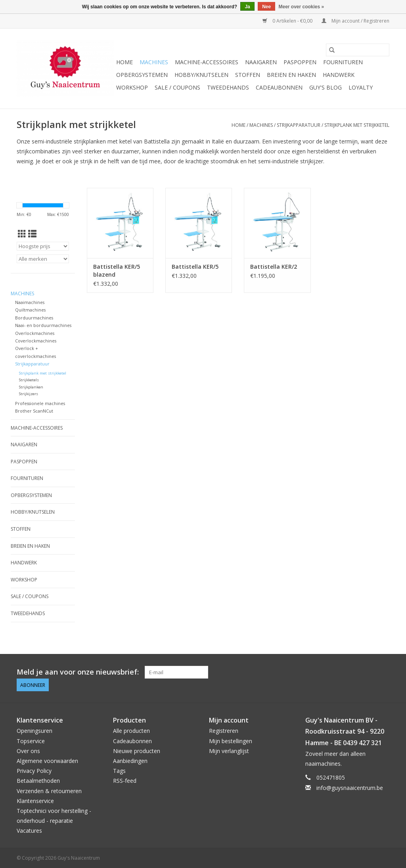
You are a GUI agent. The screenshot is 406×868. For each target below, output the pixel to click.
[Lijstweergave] (32, 234)
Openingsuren (34, 731)
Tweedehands (228, 87)
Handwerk (339, 75)
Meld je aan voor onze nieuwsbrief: (78, 672)
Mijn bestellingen (231, 741)
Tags (119, 771)
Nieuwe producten (137, 751)
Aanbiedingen (130, 761)
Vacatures (29, 831)
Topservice (31, 741)
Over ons (28, 751)
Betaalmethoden (38, 781)
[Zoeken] (358, 50)
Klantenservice (35, 801)
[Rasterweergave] (22, 234)
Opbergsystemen (142, 75)
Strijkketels (29, 380)
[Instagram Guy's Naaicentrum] (383, 672)
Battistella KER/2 (274, 267)
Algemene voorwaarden (47, 761)
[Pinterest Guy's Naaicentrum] (369, 672)
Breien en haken (291, 75)
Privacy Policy (34, 771)
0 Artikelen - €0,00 (288, 21)
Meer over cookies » (302, 7)
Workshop (132, 87)
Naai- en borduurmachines (43, 325)
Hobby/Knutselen (201, 75)
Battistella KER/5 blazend (117, 271)
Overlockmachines (35, 333)
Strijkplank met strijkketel (357, 125)
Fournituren (343, 62)
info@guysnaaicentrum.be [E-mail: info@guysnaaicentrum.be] (350, 788)
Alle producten (131, 731)
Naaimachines (30, 302)
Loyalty (361, 87)
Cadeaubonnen (279, 87)
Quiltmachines (30, 310)
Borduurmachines (34, 318)
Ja (247, 7)
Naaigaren (261, 62)
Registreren (224, 731)
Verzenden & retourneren (49, 791)
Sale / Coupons (177, 87)
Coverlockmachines (36, 341)
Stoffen (248, 75)
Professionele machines (40, 403)
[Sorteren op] (43, 246)
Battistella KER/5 (195, 267)
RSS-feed (125, 781)
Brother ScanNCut (34, 411)
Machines (154, 62)
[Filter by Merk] (43, 259)
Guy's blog (326, 87)
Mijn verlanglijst (229, 751)
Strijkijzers (29, 394)
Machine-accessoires (207, 62)
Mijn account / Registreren (355, 21)
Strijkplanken (31, 387)
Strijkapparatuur (299, 125)
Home (124, 62)
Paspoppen (300, 62)
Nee (266, 7)
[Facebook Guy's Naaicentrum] (354, 672)
